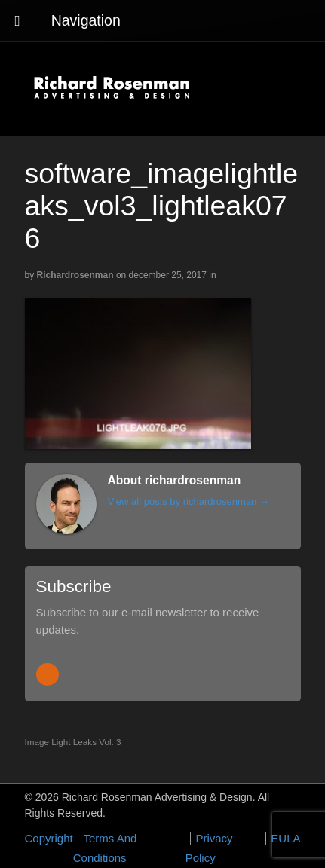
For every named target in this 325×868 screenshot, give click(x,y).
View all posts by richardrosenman (189, 501)
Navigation (86, 20)
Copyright (49, 838)
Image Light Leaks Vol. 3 (73, 742)
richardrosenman (75, 275)
